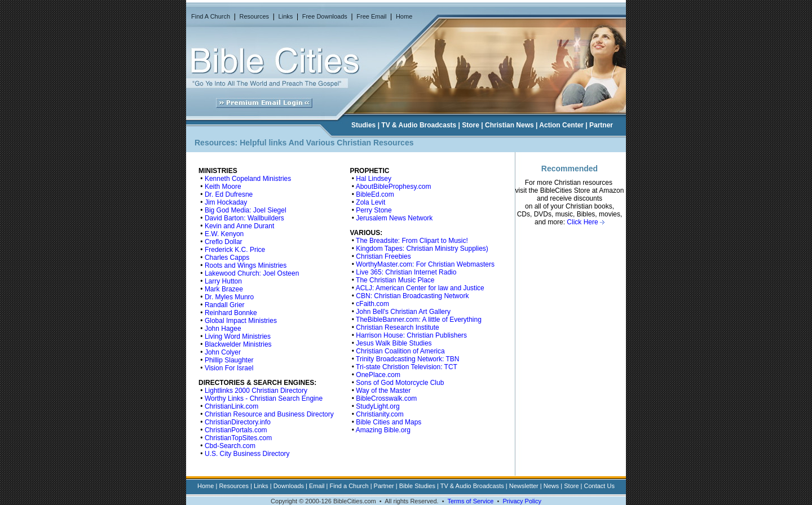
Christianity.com (379, 414)
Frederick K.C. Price (235, 250)
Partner (601, 125)
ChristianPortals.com (236, 430)
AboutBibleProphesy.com (394, 187)
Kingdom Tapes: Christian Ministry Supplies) (422, 249)
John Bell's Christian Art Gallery (403, 312)
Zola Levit (370, 202)
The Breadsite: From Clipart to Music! (412, 241)
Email (317, 486)
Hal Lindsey (374, 179)
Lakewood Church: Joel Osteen (252, 273)
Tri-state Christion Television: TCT (407, 367)
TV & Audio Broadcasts (419, 125)
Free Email (371, 16)
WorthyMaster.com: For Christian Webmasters (425, 264)
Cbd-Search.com (230, 446)
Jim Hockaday (226, 202)
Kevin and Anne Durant (239, 226)
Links (286, 16)
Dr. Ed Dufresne (229, 194)
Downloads (289, 486)
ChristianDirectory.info (238, 422)
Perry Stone (374, 210)
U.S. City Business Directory (247, 454)
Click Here (586, 222)
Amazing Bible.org (383, 430)
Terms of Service (470, 501)
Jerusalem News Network (394, 218)
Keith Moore (223, 187)
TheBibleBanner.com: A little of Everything (419, 320)
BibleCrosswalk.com (386, 398)
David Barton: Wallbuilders (244, 218)
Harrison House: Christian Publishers (411, 335)
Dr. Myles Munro (229, 297)
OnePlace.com (378, 375)
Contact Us (599, 486)
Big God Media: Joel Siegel (246, 210)
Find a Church (349, 486)
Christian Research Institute (397, 327)
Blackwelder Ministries (238, 344)
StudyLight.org (378, 406)
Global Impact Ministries (241, 321)
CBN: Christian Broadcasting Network (412, 296)
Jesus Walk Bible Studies (394, 343)
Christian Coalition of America (400, 351)
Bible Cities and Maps (389, 422)
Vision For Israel (229, 368)
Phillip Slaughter (229, 360)
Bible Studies (417, 486)
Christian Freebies (383, 256)
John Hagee (223, 329)
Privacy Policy (522, 501)
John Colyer (223, 352)
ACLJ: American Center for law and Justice (420, 288)
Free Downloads (325, 16)
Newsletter (524, 486)
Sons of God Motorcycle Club (400, 383)
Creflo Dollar (224, 242)
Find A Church (211, 16)
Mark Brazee (224, 289)
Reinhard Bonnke (231, 313)
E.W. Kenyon (224, 234)
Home (404, 16)
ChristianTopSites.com (238, 438)
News (551, 486)
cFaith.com (372, 304)
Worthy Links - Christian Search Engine (264, 398)
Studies (363, 125)
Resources (255, 16)
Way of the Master (383, 391)
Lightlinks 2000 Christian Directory (256, 391)
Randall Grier (225, 305)
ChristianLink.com (231, 406)
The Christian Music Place (395, 280)
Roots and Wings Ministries (246, 265)
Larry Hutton (223, 281)
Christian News (509, 125)
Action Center (561, 125)
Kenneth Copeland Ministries (248, 179)
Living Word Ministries (238, 336)
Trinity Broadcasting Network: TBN (407, 359)
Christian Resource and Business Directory (269, 414)
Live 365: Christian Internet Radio (406, 272)
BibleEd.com (375, 194)
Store (471, 125)
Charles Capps (227, 258)
